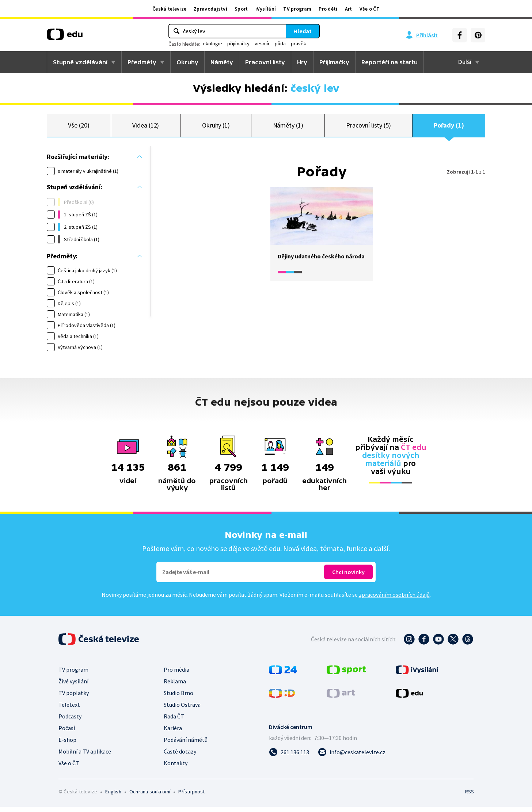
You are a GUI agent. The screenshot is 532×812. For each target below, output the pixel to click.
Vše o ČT (370, 9)
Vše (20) (79, 128)
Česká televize (169, 9)
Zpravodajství (210, 9)
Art (349, 9)
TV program (297, 9)
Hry (302, 62)
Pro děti (328, 9)
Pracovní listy (265, 62)
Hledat (303, 31)
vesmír (262, 43)
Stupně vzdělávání (80, 62)
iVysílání (266, 9)
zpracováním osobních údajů (394, 600)
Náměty (222, 62)
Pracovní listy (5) (368, 128)
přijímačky (238, 43)
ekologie (212, 43)
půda (280, 43)
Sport (241, 9)
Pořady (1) (449, 128)
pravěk (299, 43)
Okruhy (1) (216, 128)
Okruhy (187, 62)
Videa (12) (146, 128)
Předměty (142, 62)
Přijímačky (334, 62)
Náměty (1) (288, 128)
